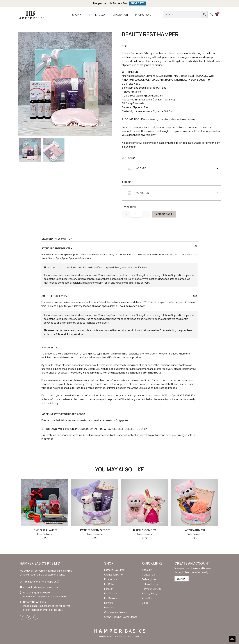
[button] (211, 15)
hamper (136, 57)
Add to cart (164, 214)
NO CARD (141, 168)
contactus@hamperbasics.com (140, 396)
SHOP (109, 563)
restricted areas (103, 420)
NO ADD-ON (142, 193)
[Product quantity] (136, 214)
